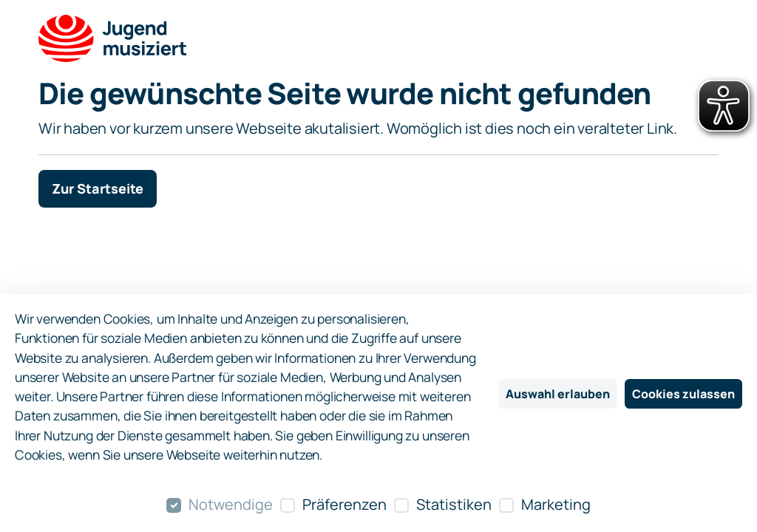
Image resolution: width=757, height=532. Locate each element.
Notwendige (231, 504)
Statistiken (454, 504)
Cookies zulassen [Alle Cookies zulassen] (683, 394)
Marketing (556, 504)
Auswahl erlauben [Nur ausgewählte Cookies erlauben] (558, 394)
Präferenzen (344, 504)
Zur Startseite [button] (98, 188)
